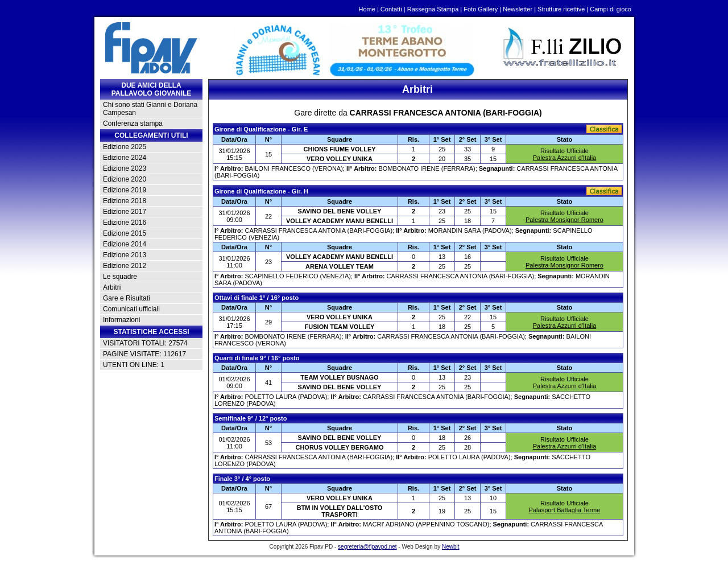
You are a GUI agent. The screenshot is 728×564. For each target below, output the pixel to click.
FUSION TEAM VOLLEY (340, 327)
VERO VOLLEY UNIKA (340, 159)
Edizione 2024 (125, 158)
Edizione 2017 (125, 212)
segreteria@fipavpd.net (367, 547)
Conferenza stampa (133, 123)
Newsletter (518, 9)
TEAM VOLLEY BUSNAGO (339, 377)
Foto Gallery (481, 9)
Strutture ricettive (561, 9)
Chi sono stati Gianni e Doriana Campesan (150, 109)
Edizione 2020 (125, 179)
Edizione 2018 (125, 201)
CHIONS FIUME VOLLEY (339, 149)
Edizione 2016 (125, 223)
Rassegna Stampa (433, 9)
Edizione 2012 (125, 266)
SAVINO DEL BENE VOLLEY (340, 211)
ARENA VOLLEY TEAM (340, 266)
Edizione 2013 (125, 255)
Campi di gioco (611, 9)
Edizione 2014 (125, 244)
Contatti (391, 9)
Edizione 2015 (125, 233)
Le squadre (120, 277)
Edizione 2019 (125, 190)
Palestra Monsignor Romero (564, 220)
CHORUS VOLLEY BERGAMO (339, 447)
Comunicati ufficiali (131, 309)
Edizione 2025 (125, 147)
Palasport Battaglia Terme (565, 510)
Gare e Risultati (127, 298)
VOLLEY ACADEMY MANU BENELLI (340, 221)
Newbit (451, 547)
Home (367, 9)
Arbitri (112, 287)
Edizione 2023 (125, 168)
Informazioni (121, 320)
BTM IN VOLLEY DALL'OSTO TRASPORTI (340, 511)
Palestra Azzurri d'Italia (565, 158)
